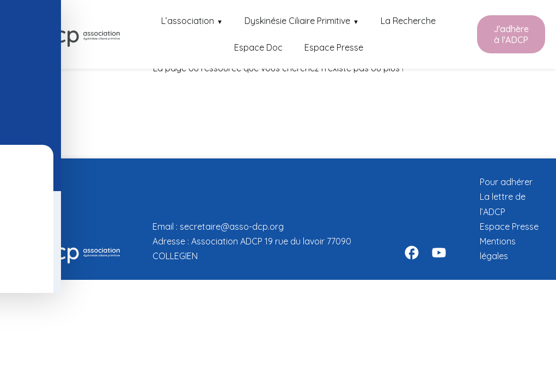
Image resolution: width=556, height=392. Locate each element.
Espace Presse (334, 47)
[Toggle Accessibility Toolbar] (17, 69)
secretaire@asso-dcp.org (232, 226)
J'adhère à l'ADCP (511, 34)
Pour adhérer (506, 182)
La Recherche (408, 21)
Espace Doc (258, 47)
